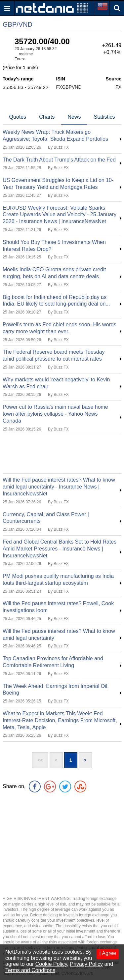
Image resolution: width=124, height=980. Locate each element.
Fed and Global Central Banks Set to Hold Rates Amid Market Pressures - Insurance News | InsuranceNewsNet (60, 549)
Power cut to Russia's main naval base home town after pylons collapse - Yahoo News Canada (55, 414)
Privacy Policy (86, 964)
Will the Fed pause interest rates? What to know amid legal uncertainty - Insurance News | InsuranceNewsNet (59, 487)
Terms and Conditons (30, 970)
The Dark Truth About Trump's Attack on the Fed (59, 160)
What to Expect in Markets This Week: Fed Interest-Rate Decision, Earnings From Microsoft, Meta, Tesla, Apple (60, 720)
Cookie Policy (51, 964)
